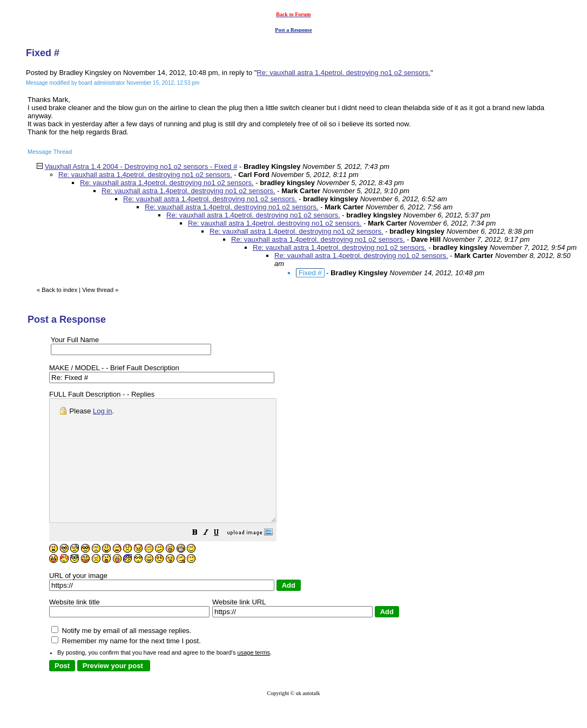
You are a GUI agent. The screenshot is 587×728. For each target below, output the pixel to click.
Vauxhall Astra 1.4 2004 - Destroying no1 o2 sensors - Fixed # (141, 166)
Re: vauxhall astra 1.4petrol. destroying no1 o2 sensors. (343, 73)
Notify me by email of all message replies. (121, 655)
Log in (102, 411)
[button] (222, 558)
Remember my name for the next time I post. (126, 665)
